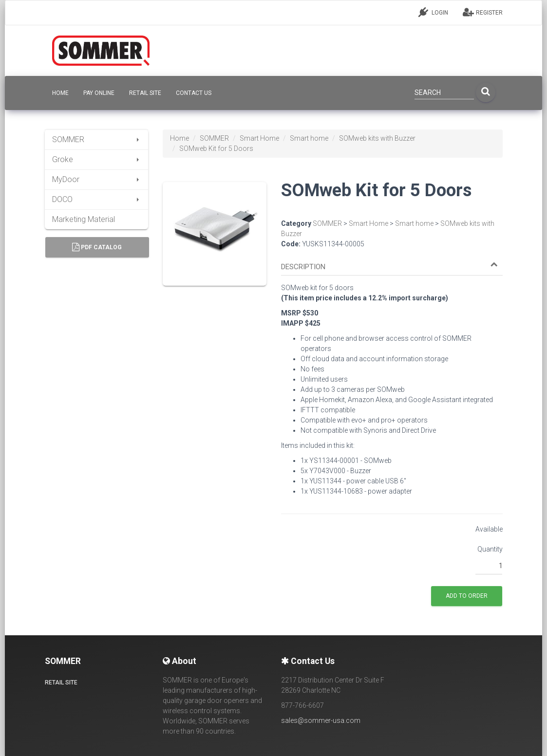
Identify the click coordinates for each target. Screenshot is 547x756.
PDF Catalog (97, 247)
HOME (60, 93)
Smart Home (259, 138)
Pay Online (99, 93)
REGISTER (483, 12)
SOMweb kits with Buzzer (377, 138)
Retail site (145, 93)
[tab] (392, 262)
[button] (389, 267)
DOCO (97, 199)
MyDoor (97, 179)
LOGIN (433, 12)
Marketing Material (84, 219)
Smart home (309, 138)
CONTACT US (194, 93)
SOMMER (97, 139)
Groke (97, 159)
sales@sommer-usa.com (321, 720)
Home (179, 138)
